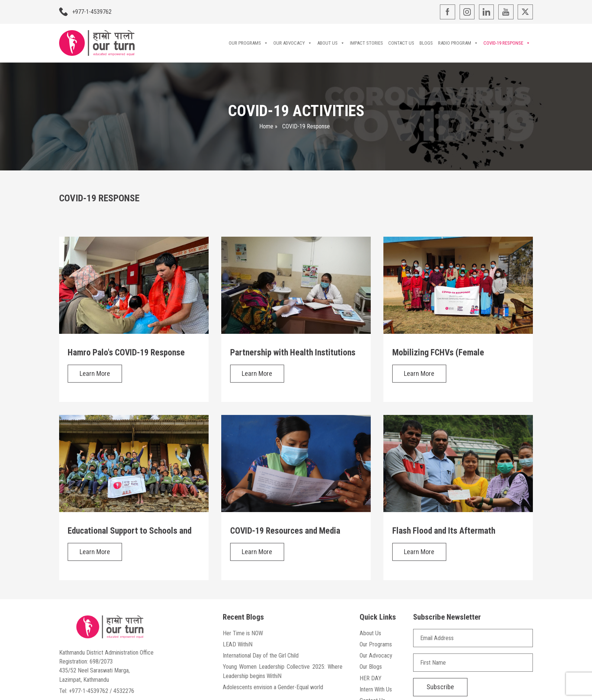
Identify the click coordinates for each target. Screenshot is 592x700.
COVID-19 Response (507, 43)
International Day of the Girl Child (261, 656)
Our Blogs (371, 667)
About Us (331, 43)
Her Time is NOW (243, 633)
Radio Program (458, 43)
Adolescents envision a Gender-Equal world (273, 687)
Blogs (426, 43)
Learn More (95, 374)
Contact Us (401, 43)
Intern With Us (376, 689)
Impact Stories (366, 43)
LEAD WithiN (238, 644)
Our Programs (248, 43)
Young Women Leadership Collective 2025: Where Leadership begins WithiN (282, 671)
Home (266, 126)
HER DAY (371, 678)
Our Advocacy (293, 43)
